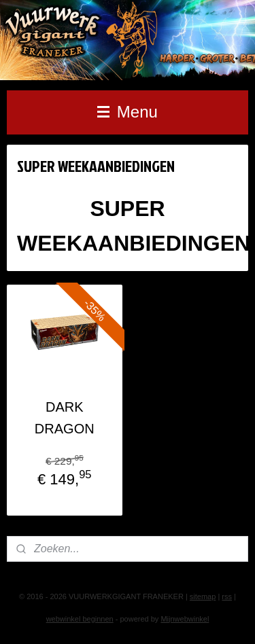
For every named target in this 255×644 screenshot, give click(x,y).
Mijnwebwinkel (185, 619)
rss (227, 596)
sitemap (203, 596)
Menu (128, 112)
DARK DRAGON (65, 418)
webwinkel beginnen (80, 619)
